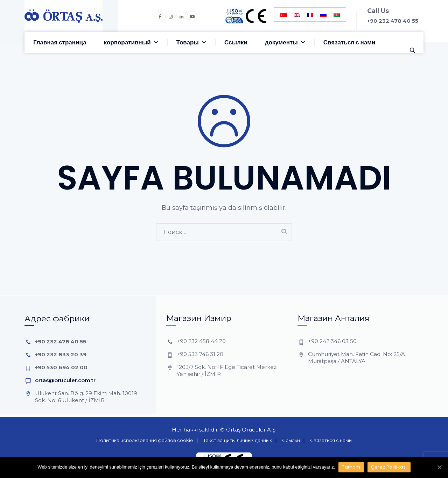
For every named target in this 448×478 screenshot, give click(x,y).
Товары (192, 42)
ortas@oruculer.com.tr (65, 380)
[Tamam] (439, 467)
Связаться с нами (349, 42)
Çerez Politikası (389, 467)
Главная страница (60, 42)
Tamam (351, 467)
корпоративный (131, 42)
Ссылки (236, 42)
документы (285, 42)
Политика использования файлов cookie (145, 440)
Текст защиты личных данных (238, 440)
